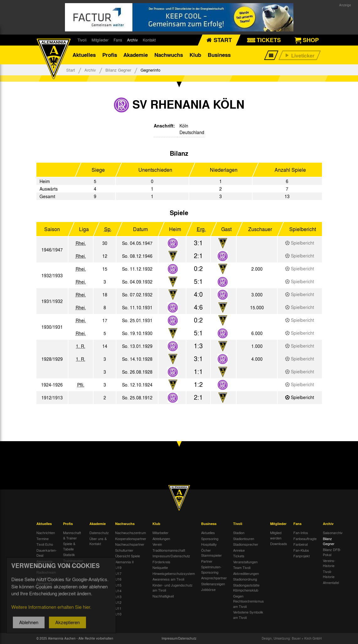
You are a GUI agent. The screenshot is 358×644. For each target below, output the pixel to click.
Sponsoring (210, 538)
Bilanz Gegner (118, 70)
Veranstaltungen (245, 562)
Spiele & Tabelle (69, 546)
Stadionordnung (245, 579)
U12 (118, 602)
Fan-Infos (301, 533)
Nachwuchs (169, 55)
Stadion (239, 533)
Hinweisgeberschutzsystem (174, 573)
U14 (118, 591)
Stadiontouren (244, 538)
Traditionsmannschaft (169, 550)
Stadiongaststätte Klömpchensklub (246, 588)
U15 (118, 585)
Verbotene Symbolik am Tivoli (248, 615)
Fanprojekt (302, 556)
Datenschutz (99, 533)
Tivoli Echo (45, 544)
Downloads (279, 544)
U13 (118, 597)
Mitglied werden (276, 535)
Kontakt (149, 40)
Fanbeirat (301, 544)
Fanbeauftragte (305, 538)
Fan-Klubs (301, 550)
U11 (118, 608)
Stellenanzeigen (213, 584)
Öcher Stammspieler (211, 553)
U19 (118, 567)
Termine (43, 538)
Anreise (239, 550)
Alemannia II (124, 562)
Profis (110, 55)
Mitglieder (100, 40)
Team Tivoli (242, 567)
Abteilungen (161, 538)
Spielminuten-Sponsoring (211, 569)
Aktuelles (84, 55)
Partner (207, 561)
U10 (118, 614)
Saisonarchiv (333, 533)
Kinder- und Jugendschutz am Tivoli (173, 588)
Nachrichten (46, 533)
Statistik (69, 555)
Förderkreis (161, 562)
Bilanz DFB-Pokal (332, 552)
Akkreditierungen (246, 573)
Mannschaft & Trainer (72, 535)
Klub (195, 55)
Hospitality (209, 544)
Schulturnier (124, 550)
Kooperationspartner (131, 538)
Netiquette (160, 567)
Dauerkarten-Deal (47, 553)
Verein (157, 544)
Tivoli (82, 40)
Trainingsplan (73, 560)
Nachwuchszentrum (131, 533)
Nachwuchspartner (130, 544)
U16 (118, 579)
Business (219, 55)
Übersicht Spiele (128, 556)
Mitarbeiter (160, 533)
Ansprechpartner (214, 578)
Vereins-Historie (329, 563)
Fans (118, 40)
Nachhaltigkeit (163, 596)
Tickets (239, 556)
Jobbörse (208, 589)
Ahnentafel (331, 582)
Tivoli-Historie (329, 574)
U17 (118, 573)
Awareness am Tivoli (168, 579)
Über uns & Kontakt (98, 541)
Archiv (132, 40)
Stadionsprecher (246, 544)
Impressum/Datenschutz (171, 556)
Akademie (136, 55)
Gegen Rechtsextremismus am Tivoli (248, 601)
